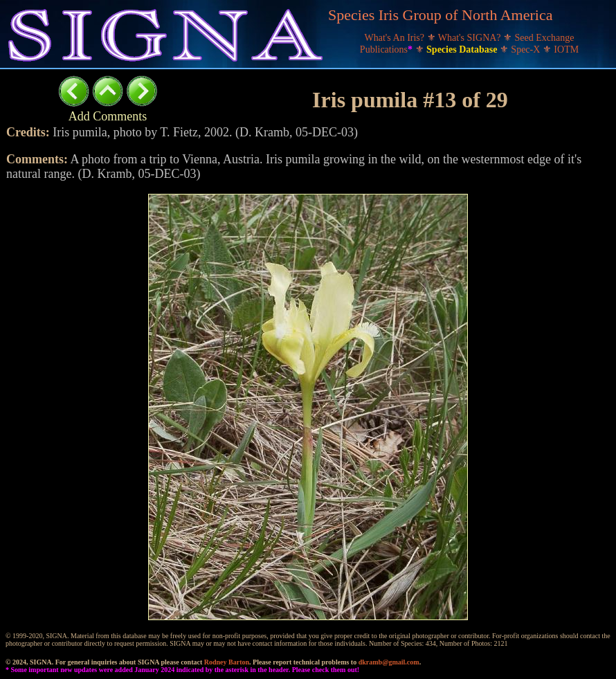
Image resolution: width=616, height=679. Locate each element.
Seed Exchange (545, 38)
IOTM (566, 49)
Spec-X (527, 49)
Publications (388, 49)
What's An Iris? (396, 38)
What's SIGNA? (471, 38)
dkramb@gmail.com (389, 662)
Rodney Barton (227, 662)
